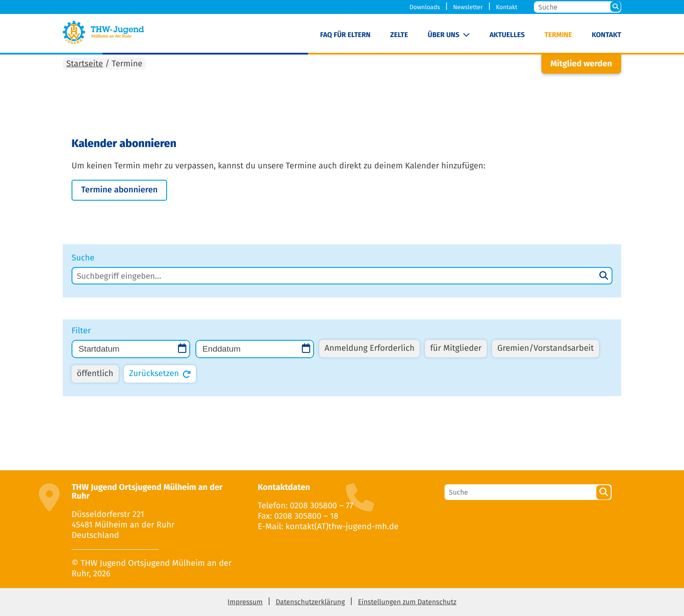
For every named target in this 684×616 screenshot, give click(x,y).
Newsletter (468, 7)
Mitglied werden (581, 64)
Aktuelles (507, 35)
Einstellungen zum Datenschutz (407, 602)
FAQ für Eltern (345, 35)
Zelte (399, 35)
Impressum (245, 602)
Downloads (425, 7)
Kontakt (507, 7)
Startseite (85, 64)
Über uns (444, 35)
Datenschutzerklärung (310, 602)
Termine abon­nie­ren (119, 190)
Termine (558, 35)
